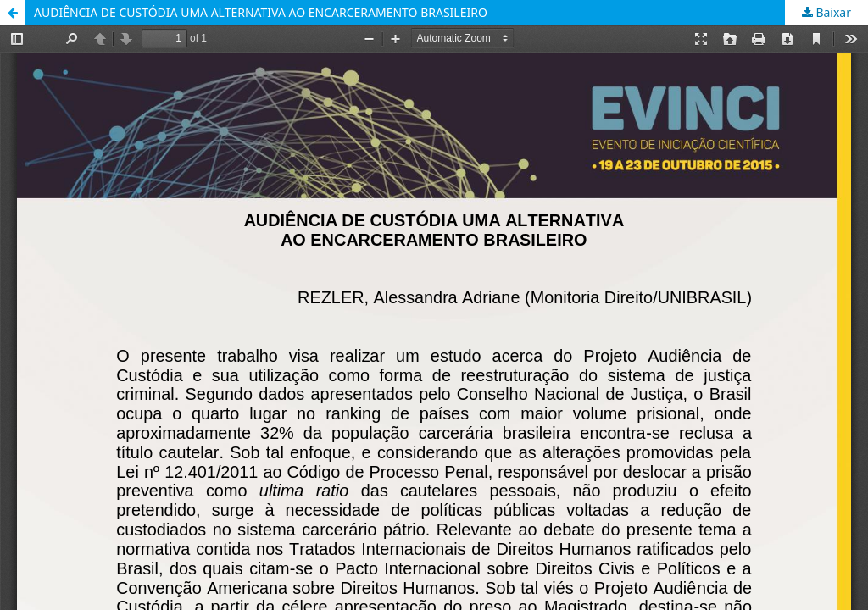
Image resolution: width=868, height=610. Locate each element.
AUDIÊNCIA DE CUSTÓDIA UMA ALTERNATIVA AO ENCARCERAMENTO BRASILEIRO (261, 12)
